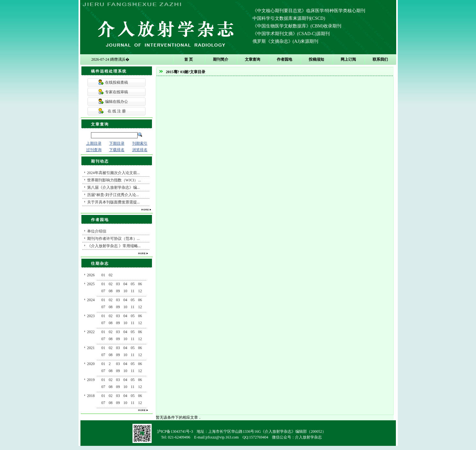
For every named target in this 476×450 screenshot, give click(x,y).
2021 (91, 348)
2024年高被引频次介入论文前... (113, 173)
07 (103, 291)
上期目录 (94, 143)
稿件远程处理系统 (109, 71)
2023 (91, 316)
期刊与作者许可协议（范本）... (113, 239)
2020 (91, 364)
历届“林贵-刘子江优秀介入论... (113, 195)
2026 (91, 275)
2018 (91, 396)
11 (133, 291)
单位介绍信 (97, 231)
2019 (91, 380)
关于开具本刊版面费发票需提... (113, 202)
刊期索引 (140, 143)
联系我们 (380, 59)
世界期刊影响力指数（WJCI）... (114, 180)
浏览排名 (140, 150)
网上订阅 (348, 59)
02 (111, 275)
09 (118, 291)
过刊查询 (94, 150)
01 (103, 275)
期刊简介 (221, 59)
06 (140, 284)
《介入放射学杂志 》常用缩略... (114, 246)
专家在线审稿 (117, 92)
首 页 (189, 59)
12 (140, 291)
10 (125, 291)
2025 (91, 284)
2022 (91, 332)
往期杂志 (100, 263)
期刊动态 (100, 161)
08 (111, 291)
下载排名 (117, 150)
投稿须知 (316, 59)
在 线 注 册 (117, 111)
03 (118, 284)
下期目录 (117, 143)
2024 (91, 300)
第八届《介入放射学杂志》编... (113, 187)
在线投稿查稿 (117, 82)
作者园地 (284, 59)
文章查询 (253, 59)
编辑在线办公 (117, 102)
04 (125, 284)
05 (133, 284)
